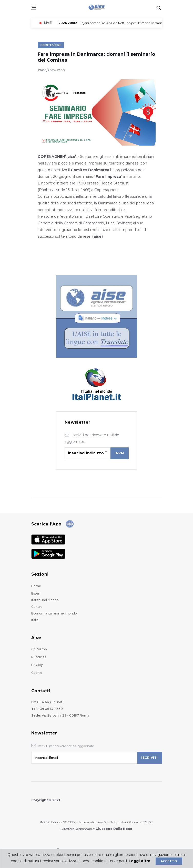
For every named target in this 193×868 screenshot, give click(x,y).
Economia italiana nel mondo (54, 613)
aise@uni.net (52, 702)
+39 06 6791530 (50, 709)
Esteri (36, 593)
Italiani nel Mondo (45, 600)
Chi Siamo (39, 649)
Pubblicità (39, 657)
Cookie (37, 673)
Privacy (37, 665)
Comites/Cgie (51, 45)
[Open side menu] (34, 8)
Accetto (169, 861)
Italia (35, 620)
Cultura (37, 607)
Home (36, 586)
